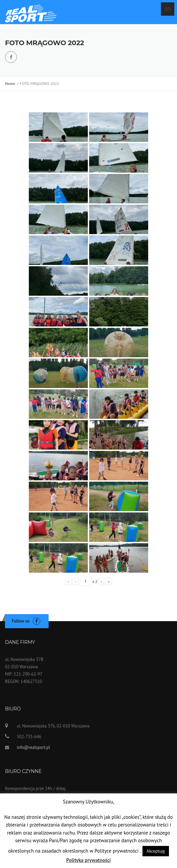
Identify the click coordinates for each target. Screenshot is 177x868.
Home (11, 83)
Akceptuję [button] (156, 851)
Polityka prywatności (89, 860)
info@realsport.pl (33, 751)
